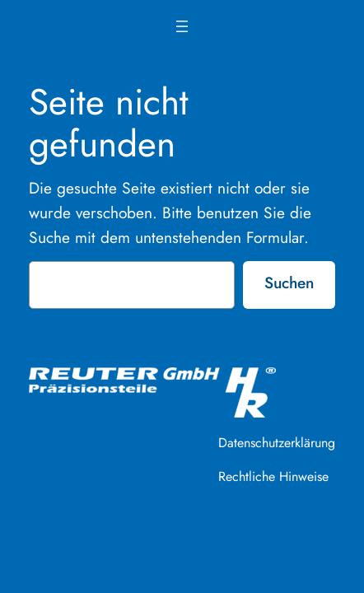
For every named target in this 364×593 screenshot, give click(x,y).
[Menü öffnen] (182, 26)
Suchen (289, 282)
